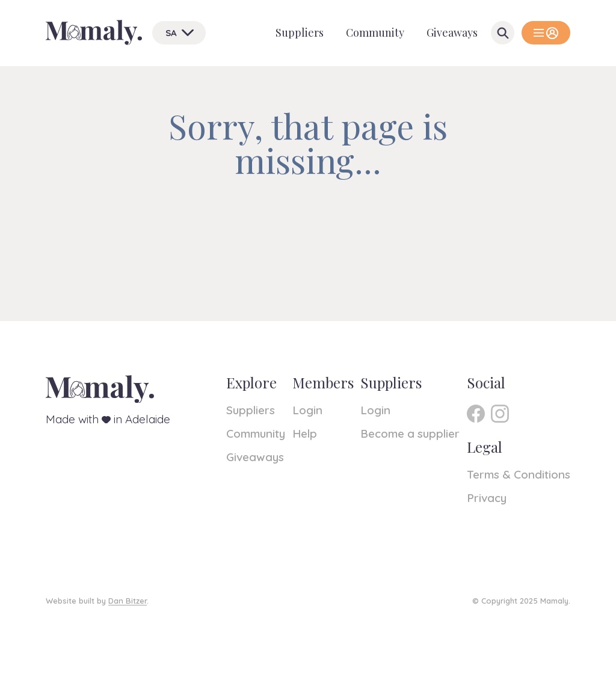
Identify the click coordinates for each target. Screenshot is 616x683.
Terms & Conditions (519, 474)
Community (375, 32)
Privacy (487, 498)
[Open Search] (503, 33)
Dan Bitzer (128, 601)
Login (307, 410)
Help (305, 433)
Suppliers (300, 32)
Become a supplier (410, 433)
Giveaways (452, 32)
